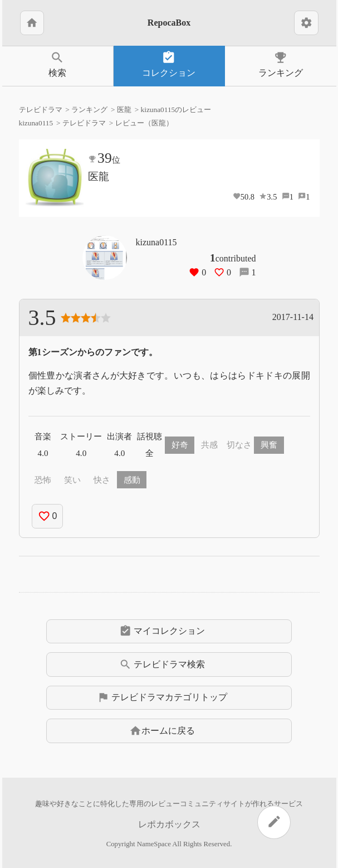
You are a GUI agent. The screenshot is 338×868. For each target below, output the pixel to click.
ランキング (281, 64)
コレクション (169, 64)
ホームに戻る (162, 731)
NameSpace (154, 844)
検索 (58, 64)
